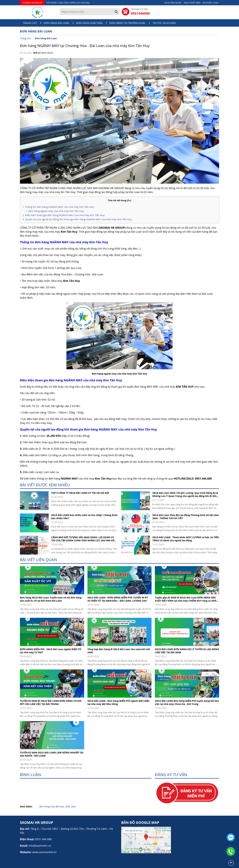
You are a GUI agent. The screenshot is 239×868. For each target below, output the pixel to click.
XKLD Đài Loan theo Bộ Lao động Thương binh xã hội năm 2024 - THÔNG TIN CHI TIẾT (186, 517)
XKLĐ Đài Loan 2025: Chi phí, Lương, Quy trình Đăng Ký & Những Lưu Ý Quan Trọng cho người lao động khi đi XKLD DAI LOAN (185, 494)
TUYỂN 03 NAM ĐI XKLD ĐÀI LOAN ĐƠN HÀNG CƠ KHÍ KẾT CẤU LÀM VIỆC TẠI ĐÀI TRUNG (51, 702)
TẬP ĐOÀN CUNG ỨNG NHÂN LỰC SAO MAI (68, 3)
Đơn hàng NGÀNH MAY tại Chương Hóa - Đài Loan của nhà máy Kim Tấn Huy (85, 46)
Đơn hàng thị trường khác (128, 23)
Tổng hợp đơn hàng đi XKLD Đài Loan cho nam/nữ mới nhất (119, 651)
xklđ (67, 806)
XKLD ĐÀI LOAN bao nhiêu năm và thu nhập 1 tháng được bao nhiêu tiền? (84, 517)
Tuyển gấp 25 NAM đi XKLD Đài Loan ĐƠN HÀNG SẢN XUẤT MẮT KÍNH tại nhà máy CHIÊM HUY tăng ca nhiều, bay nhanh (187, 599)
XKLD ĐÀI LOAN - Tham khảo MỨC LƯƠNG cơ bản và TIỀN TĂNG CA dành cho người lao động (186, 539)
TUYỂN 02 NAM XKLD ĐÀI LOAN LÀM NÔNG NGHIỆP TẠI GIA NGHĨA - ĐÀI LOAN (52, 754)
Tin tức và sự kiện (164, 23)
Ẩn (129, 200)
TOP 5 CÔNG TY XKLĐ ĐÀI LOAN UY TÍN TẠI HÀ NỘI (80, 493)
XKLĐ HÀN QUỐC (173, 3)
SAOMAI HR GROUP (32, 3)
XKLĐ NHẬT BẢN (192, 3)
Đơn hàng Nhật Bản (89, 23)
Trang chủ (30, 23)
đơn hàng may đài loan (52, 806)
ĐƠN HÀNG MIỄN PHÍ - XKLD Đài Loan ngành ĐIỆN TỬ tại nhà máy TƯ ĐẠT (51, 651)
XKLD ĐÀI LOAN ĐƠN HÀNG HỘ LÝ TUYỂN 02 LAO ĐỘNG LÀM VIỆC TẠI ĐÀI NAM (187, 651)
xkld (73, 806)
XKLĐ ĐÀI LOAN (210, 3)
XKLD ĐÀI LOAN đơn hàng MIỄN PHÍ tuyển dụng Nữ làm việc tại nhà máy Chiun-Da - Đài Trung (187, 702)
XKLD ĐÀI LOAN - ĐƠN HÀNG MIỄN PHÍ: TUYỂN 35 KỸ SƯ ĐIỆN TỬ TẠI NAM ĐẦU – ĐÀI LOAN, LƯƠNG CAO (118, 599)
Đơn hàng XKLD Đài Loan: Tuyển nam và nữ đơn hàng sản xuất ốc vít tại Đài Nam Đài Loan (51, 599)
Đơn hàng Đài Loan (57, 23)
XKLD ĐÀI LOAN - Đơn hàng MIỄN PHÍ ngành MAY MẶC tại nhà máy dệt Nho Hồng (119, 702)
